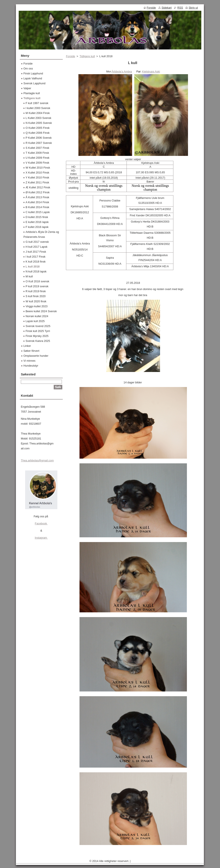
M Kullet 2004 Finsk (38, 113)
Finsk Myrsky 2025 (37, 336)
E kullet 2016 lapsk (37, 222)
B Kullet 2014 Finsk (37, 207)
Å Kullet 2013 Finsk (37, 197)
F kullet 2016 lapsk (37, 227)
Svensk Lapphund (34, 83)
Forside (71, 56)
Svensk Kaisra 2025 (38, 341)
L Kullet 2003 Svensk (38, 118)
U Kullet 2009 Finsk (37, 158)
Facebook (41, 523)
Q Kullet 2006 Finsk (38, 133)
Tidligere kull (87, 56)
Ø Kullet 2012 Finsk (38, 192)
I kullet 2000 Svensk (38, 108)
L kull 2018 (33, 267)
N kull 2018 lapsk (36, 271)
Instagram (41, 538)
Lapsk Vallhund (33, 78)
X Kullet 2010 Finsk (37, 173)
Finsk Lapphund (33, 73)
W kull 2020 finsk (36, 301)
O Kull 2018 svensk (37, 281)
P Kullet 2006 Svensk (39, 138)
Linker (27, 346)
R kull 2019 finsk (36, 291)
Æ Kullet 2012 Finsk (38, 187)
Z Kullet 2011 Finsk (37, 182)
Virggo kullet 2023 (37, 306)
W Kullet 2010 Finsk (38, 168)
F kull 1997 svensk (37, 103)
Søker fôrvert (31, 351)
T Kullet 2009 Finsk (37, 153)
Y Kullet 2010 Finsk (37, 177)
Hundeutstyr (31, 366)
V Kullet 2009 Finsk (37, 163)
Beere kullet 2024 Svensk (41, 311)
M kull (29, 276)
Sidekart (167, 8)
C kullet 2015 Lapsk (38, 212)
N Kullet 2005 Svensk (39, 123)
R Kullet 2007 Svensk (39, 143)
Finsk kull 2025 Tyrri (38, 331)
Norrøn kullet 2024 (37, 316)
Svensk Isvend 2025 (38, 326)
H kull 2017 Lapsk (37, 247)
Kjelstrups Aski (151, 71)
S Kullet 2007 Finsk (37, 148)
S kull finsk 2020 (36, 296)
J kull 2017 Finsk (36, 252)
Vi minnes (29, 361)
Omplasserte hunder (36, 356)
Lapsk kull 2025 (35, 321)
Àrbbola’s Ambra (122, 71)
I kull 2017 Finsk (35, 257)
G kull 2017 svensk (37, 242)
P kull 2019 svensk (37, 286)
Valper (27, 88)
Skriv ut (193, 8)
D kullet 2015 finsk (37, 217)
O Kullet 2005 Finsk (38, 128)
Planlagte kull (32, 93)
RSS (180, 8)
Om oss (28, 68)
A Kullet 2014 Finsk (37, 202)
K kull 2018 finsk (36, 262)
